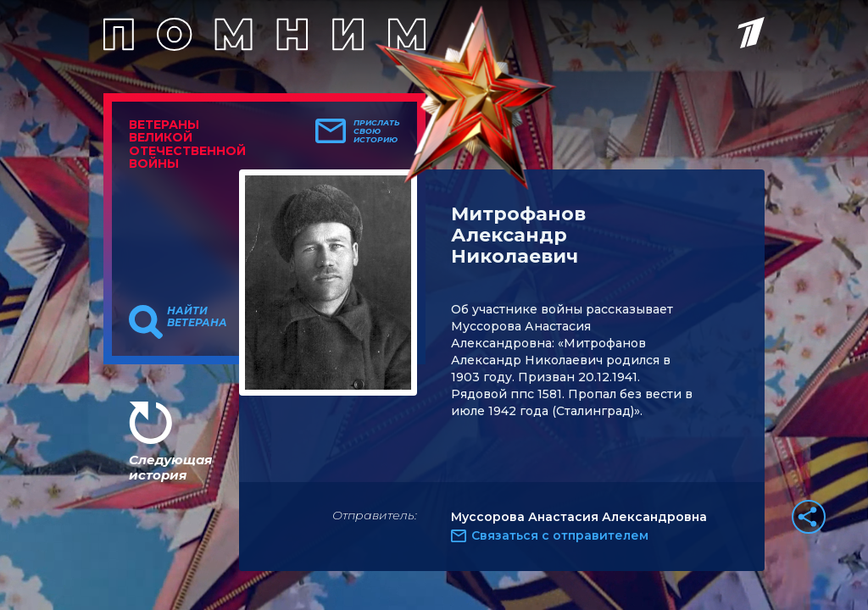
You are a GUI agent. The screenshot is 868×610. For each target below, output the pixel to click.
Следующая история (170, 467)
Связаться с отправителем (560, 535)
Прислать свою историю (377, 131)
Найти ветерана (197, 317)
